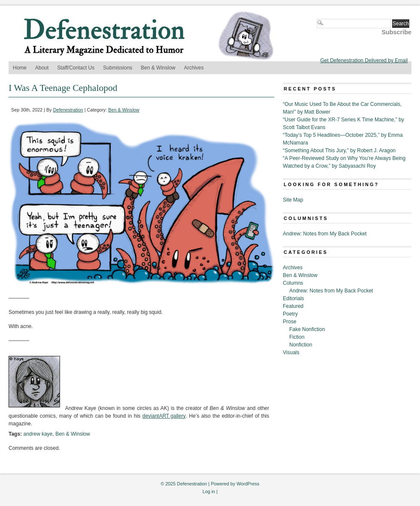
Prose (289, 322)
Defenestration (68, 110)
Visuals (291, 352)
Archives (194, 68)
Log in (208, 491)
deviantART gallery (164, 416)
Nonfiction (301, 345)
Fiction (297, 337)
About (42, 68)
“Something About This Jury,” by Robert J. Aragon (339, 151)
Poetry (290, 314)
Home (20, 68)
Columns (293, 283)
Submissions (118, 68)
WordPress (248, 484)
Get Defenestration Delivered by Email (364, 60)
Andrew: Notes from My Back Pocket (325, 234)
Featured (293, 306)
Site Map (293, 200)
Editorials (293, 298)
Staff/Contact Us (76, 68)
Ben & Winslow (158, 68)
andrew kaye (38, 434)
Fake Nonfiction (307, 329)
